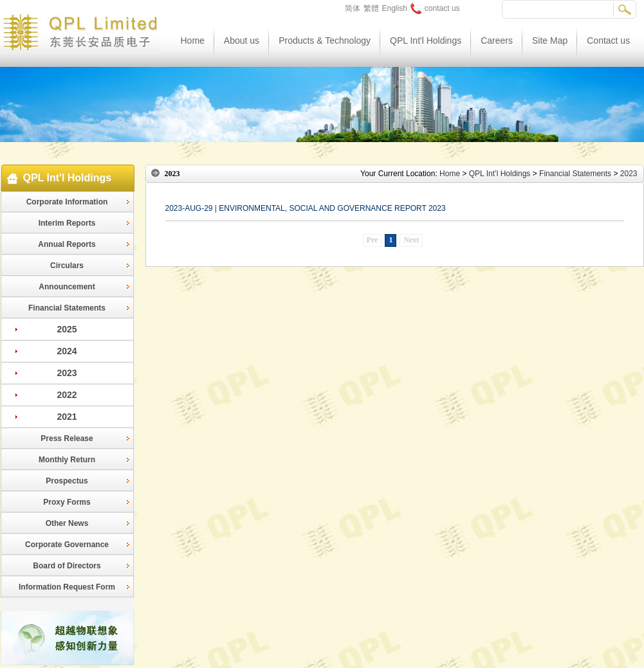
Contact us (608, 41)
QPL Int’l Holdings (500, 174)
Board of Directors (67, 566)
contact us (435, 8)
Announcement (67, 287)
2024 (67, 351)
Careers (497, 41)
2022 (67, 395)
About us (242, 41)
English (395, 8)
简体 (353, 8)
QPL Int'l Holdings (426, 41)
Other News (67, 523)
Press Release (67, 438)
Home (193, 41)
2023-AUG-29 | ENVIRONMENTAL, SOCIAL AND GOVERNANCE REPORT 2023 (306, 208)
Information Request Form (67, 587)
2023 (67, 373)
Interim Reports (67, 223)
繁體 (371, 8)
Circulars (67, 266)
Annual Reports (67, 244)
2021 (67, 417)
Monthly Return (67, 460)
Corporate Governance (67, 545)
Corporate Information (67, 202)
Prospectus (67, 481)
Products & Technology (325, 41)
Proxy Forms (67, 502)
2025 (67, 329)
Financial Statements (67, 308)
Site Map (550, 41)
